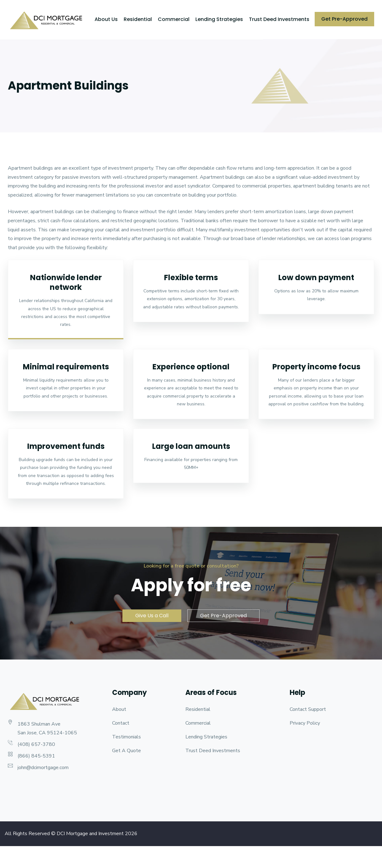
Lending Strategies (219, 19)
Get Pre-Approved (344, 19)
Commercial (174, 19)
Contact (121, 723)
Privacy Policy (305, 723)
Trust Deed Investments (279, 19)
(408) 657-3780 (36, 744)
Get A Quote (126, 751)
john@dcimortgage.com (43, 768)
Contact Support (308, 709)
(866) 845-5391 (36, 756)
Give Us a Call (152, 616)
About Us (106, 19)
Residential (138, 19)
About (119, 709)
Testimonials (126, 737)
